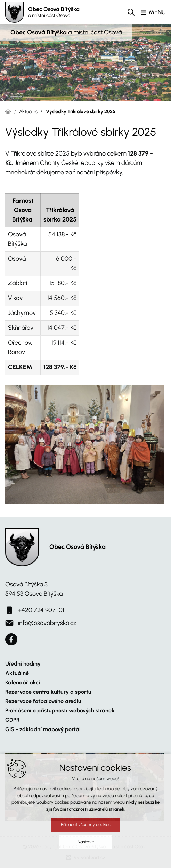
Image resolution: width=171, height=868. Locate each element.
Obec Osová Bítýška (54, 12)
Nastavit (86, 842)
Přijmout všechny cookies (86, 824)
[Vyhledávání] (131, 12)
